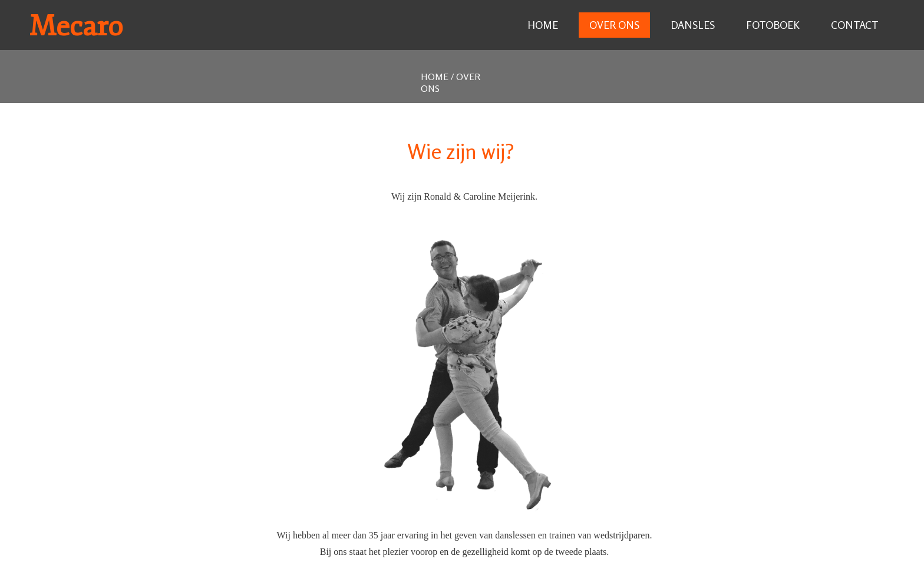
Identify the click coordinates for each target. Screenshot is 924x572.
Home (543, 25)
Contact (855, 25)
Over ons (614, 25)
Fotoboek (773, 25)
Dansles (693, 25)
